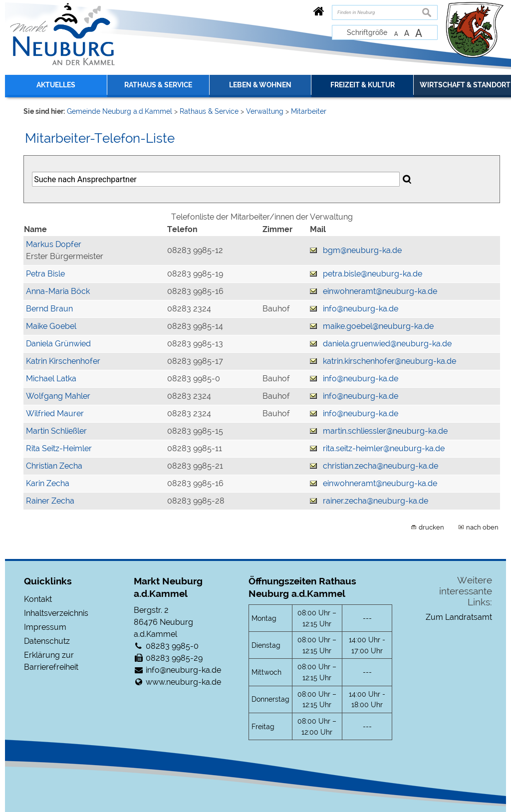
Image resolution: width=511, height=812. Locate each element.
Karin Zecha (48, 483)
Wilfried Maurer (55, 413)
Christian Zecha (54, 466)
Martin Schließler (56, 431)
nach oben (482, 527)
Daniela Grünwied (58, 344)
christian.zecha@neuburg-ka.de (381, 466)
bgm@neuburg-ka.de (362, 250)
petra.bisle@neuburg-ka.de (373, 274)
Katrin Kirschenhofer (63, 361)
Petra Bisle (45, 274)
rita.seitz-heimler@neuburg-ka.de (384, 448)
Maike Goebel (51, 326)
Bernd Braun (49, 309)
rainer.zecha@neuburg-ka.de (376, 501)
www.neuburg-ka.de (183, 682)
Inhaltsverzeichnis (56, 613)
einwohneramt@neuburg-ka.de (380, 291)
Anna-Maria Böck (58, 291)
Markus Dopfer (54, 244)
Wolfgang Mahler (58, 396)
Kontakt (38, 599)
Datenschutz (47, 641)
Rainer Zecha (50, 501)
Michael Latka (51, 379)
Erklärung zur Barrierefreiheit (51, 661)
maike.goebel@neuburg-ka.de (378, 326)
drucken (431, 527)
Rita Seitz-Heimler (59, 448)
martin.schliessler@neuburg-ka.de (385, 431)
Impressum (45, 627)
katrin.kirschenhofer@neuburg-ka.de (389, 361)
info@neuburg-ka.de (361, 309)
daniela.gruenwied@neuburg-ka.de (387, 344)
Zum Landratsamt (459, 617)
